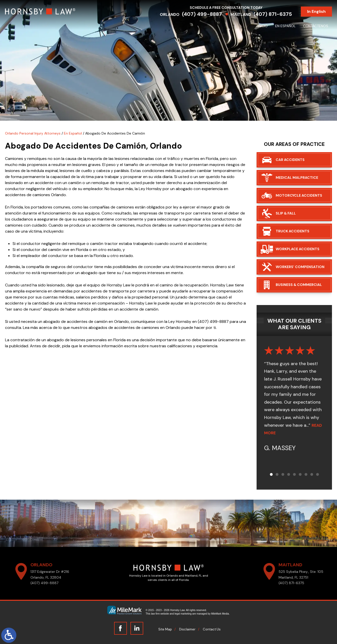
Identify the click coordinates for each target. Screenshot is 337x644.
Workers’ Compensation (300, 267)
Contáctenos (316, 26)
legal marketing (183, 614)
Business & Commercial (299, 285)
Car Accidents (290, 160)
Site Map (165, 629)
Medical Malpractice (297, 178)
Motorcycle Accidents (299, 195)
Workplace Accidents (298, 249)
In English (316, 11)
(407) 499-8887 (202, 14)
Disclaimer (187, 629)
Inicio (263, 26)
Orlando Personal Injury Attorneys (33, 133)
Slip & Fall (286, 213)
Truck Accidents (293, 231)
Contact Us (212, 629)
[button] (271, 474)
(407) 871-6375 (273, 14)
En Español (285, 26)
